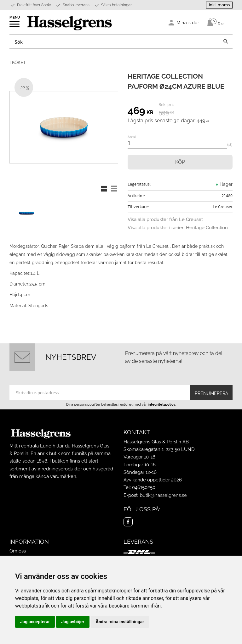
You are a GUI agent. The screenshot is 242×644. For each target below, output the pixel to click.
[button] (15, 26)
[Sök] (226, 42)
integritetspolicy (161, 404)
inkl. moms (219, 5)
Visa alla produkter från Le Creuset (165, 219)
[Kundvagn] (214, 22)
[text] (141, 112)
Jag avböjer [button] (73, 622)
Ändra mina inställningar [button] (120, 622)
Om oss (18, 551)
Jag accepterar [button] (35, 622)
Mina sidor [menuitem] (188, 22)
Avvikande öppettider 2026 (153, 480)
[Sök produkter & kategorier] (114, 42)
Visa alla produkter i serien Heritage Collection (178, 228)
